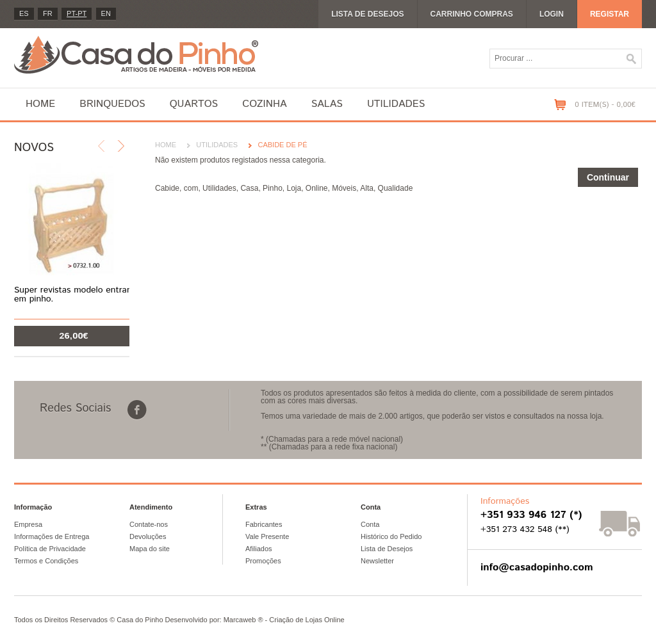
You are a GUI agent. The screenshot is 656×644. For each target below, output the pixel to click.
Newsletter (377, 561)
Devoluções (148, 536)
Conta (370, 524)
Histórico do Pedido (391, 536)
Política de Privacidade (50, 549)
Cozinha (264, 104)
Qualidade (396, 188)
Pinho (273, 188)
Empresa (28, 524)
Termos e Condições (46, 561)
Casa (249, 188)
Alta (367, 188)
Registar (610, 14)
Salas (327, 104)
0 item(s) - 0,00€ (605, 105)
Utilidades (396, 104)
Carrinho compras (472, 14)
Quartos (194, 104)
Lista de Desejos (387, 549)
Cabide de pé (282, 145)
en (106, 13)
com (191, 188)
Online (317, 188)
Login (552, 14)
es (24, 13)
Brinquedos (112, 104)
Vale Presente (267, 536)
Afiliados (259, 549)
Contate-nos (149, 524)
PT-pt (77, 13)
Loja (294, 188)
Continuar (608, 177)
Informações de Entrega (52, 536)
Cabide (167, 188)
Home (40, 104)
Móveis (344, 188)
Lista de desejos (367, 14)
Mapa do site (150, 549)
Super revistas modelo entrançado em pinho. (82, 294)
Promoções (263, 561)
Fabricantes (264, 524)
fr (48, 13)
